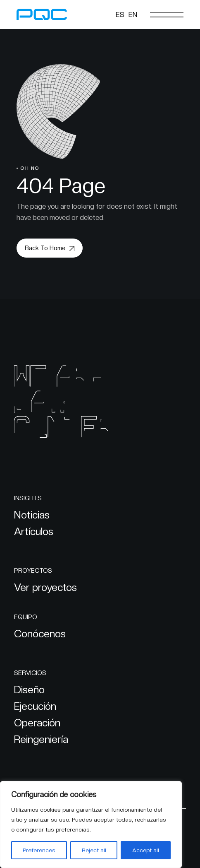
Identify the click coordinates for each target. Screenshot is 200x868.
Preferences (39, 850)
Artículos (34, 531)
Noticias (32, 515)
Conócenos (40, 634)
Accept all (146, 850)
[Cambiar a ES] (120, 14)
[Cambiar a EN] (133, 14)
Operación (37, 723)
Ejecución (35, 706)
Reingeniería (41, 739)
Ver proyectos (45, 587)
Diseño (29, 690)
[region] (91, 825)
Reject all (94, 850)
